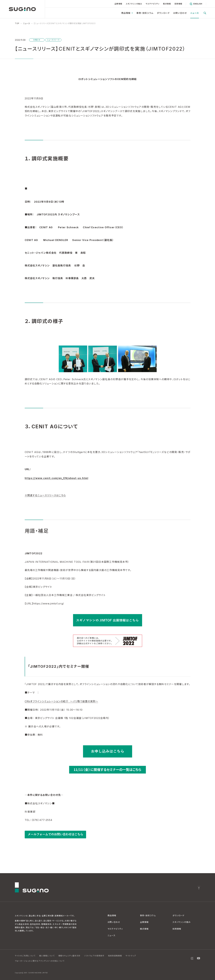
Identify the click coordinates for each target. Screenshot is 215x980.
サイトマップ (131, 956)
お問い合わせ (180, 13)
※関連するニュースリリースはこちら (45, 495)
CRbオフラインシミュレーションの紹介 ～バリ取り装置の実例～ (61, 701)
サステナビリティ (152, 4)
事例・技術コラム (145, 13)
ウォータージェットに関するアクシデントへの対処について (40, 961)
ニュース (195, 13)
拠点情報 (167, 4)
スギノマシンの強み (134, 4)
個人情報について (47, 956)
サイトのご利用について (25, 956)
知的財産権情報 (115, 956)
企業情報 (118, 4)
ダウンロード (163, 13)
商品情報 (127, 13)
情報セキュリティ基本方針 (69, 956)
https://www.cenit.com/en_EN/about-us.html (56, 478)
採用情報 (178, 4)
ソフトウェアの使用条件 (94, 956)
